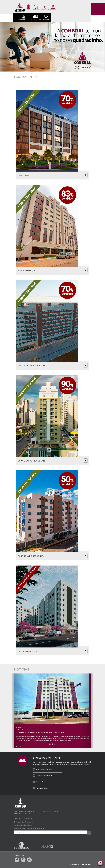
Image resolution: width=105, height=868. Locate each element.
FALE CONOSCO (46, 17)
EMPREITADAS (53, 8)
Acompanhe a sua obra (44, 769)
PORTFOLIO (45, 8)
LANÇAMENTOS (36, 8)
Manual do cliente (42, 788)
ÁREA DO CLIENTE (35, 17)
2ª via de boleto (41, 782)
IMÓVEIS (28, 8)
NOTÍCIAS (22, 669)
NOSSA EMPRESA (24, 17)
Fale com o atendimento (44, 776)
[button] (7, 44)
